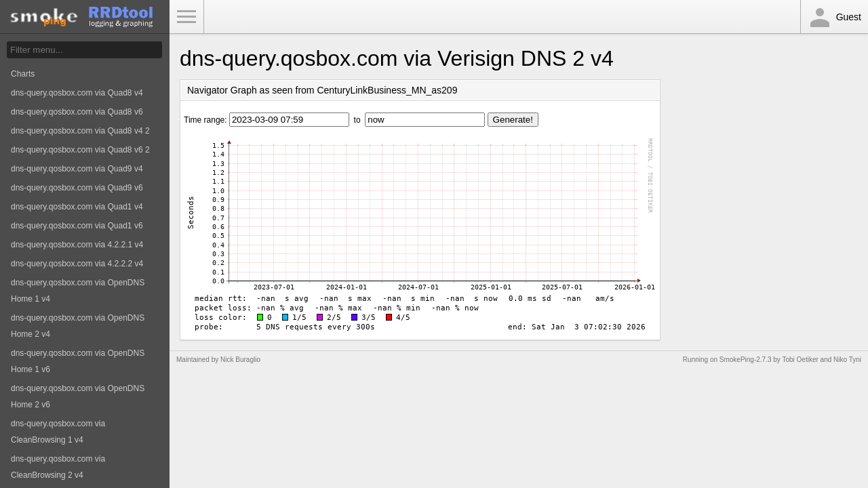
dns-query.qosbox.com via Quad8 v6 (77, 112)
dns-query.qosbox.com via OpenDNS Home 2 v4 (78, 326)
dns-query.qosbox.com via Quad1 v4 (77, 207)
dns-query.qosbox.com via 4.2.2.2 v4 (77, 264)
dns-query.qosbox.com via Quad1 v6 (77, 226)
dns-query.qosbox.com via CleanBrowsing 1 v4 (58, 432)
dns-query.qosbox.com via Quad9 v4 (77, 169)
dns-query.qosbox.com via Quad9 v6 (77, 188)
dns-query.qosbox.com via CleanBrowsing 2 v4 (58, 467)
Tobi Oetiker (800, 360)
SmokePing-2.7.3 (746, 360)
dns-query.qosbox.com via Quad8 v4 (77, 93)
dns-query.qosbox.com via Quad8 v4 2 (80, 131)
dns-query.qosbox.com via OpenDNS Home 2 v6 (78, 396)
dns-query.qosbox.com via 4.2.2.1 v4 (77, 245)
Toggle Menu (186, 17)
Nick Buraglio (240, 360)
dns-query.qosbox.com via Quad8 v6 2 (80, 150)
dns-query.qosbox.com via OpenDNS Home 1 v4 (78, 291)
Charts (23, 74)
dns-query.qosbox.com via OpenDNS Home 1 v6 (78, 361)
